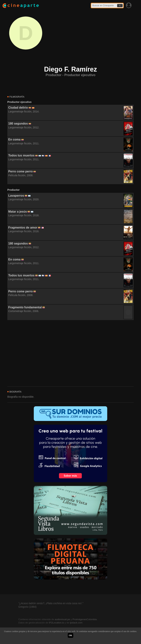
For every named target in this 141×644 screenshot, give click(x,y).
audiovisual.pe (62, 619)
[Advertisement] (70, 353)
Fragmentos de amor (23, 228)
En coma (14, 139)
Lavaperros (16, 196)
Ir (120, 6)
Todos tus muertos (21, 155)
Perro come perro (20, 171)
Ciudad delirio (18, 108)
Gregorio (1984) (27, 607)
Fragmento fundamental (25, 307)
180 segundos (18, 124)
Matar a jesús (18, 212)
